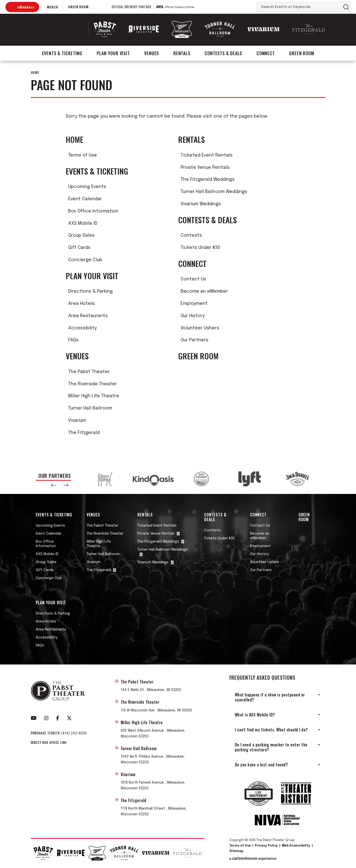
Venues (152, 53)
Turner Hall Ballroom (90, 408)
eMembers (26, 7)
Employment (194, 304)
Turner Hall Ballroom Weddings (214, 192)
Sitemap (236, 851)
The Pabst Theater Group (62, 29)
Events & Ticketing (62, 53)
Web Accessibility (296, 846)
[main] (178, 262)
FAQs (73, 340)
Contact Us (193, 279)
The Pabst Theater (89, 372)
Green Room (78, 7)
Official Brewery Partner (131, 7)
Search (346, 7)
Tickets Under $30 (200, 248)
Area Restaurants (88, 316)
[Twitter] (69, 718)
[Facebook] (58, 718)
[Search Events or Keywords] (299, 7)
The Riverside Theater (93, 384)
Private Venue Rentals (205, 168)
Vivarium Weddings (201, 204)
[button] (53, 485)
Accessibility (82, 328)
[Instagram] (46, 718)
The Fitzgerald (84, 433)
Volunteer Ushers (200, 328)
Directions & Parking (90, 291)
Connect (266, 53)
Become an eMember (204, 291)
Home (35, 72)
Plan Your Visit (113, 53)
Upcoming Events (87, 187)
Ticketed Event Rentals (207, 155)
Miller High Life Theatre (94, 396)
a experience (253, 859)
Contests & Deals (223, 53)
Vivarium (77, 421)
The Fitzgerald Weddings (208, 180)
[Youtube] (34, 718)
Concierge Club (85, 260)
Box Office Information (93, 211)
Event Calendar (85, 199)
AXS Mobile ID (83, 223)
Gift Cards (79, 248)
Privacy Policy (266, 846)
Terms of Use (83, 155)
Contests (191, 235)
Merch (52, 7)
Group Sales (81, 235)
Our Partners (194, 340)
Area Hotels (81, 304)
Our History (193, 316)
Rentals (182, 53)
